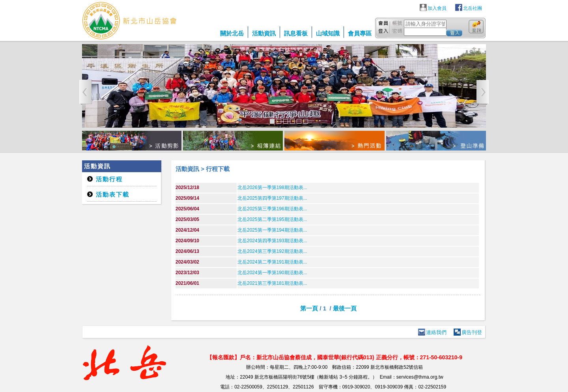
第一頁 (309, 308)
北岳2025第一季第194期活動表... (272, 230)
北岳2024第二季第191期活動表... (272, 262)
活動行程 (109, 179)
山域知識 (328, 33)
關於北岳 (232, 33)
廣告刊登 (472, 332)
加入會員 (437, 8)
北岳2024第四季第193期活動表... (272, 241)
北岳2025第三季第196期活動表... (272, 209)
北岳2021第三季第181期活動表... (272, 283)
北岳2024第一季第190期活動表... (272, 273)
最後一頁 (345, 308)
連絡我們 (436, 332)
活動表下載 (113, 194)
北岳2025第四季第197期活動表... (272, 198)
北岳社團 (473, 8)
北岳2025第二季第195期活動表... (272, 219)
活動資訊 (264, 33)
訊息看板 (296, 33)
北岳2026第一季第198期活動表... (272, 188)
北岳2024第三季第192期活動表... (272, 251)
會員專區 (360, 33)
